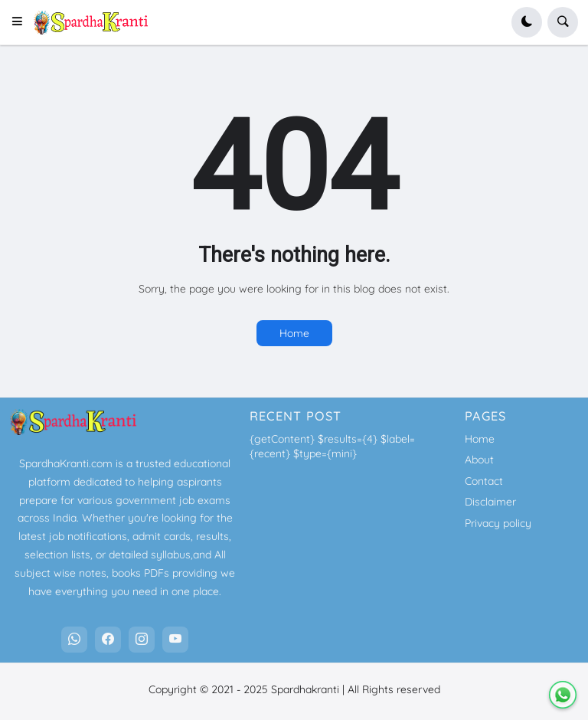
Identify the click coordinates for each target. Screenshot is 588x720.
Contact (484, 481)
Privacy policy (498, 523)
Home (294, 333)
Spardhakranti (305, 689)
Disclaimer (490, 502)
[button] (22, 22)
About (479, 460)
